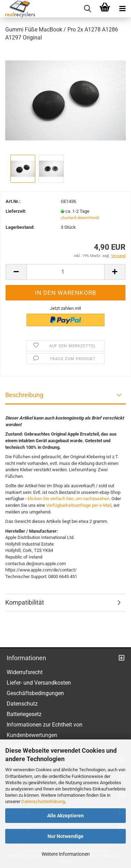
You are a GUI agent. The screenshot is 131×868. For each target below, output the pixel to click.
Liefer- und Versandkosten (39, 683)
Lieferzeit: (16, 211)
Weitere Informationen (66, 854)
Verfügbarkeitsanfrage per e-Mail (79, 505)
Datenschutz (22, 704)
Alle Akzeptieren (65, 816)
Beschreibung (24, 395)
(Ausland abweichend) (80, 218)
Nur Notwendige (65, 836)
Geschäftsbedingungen (35, 693)
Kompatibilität (25, 602)
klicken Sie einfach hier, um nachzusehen (68, 499)
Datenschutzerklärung (43, 801)
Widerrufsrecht (25, 672)
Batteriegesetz (24, 714)
